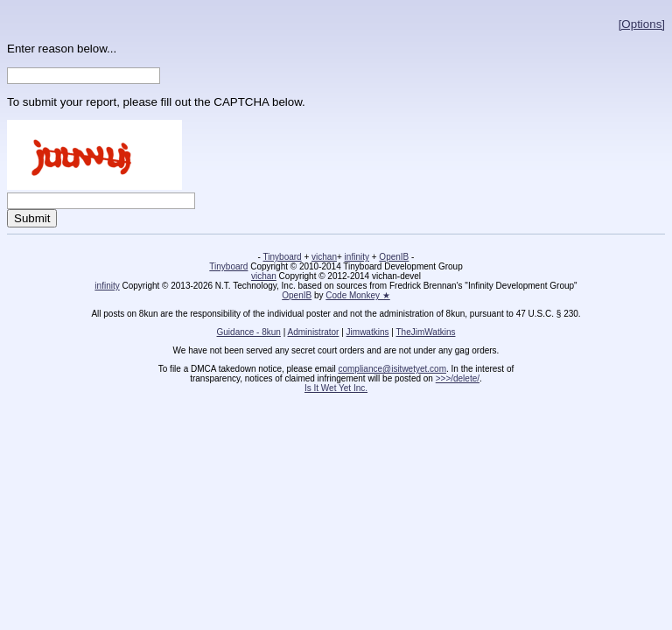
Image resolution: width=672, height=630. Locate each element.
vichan (324, 257)
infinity (357, 257)
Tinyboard (283, 257)
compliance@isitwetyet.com (392, 369)
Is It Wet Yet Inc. (336, 388)
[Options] (642, 24)
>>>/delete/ (458, 378)
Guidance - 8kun (249, 332)
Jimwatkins (368, 332)
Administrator (314, 332)
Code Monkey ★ (357, 295)
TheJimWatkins (425, 332)
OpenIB (394, 257)
